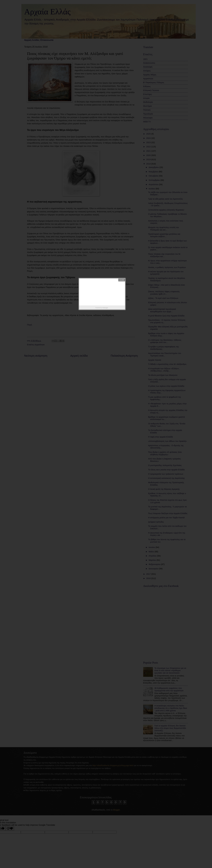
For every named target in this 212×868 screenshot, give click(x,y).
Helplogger (105, 308)
